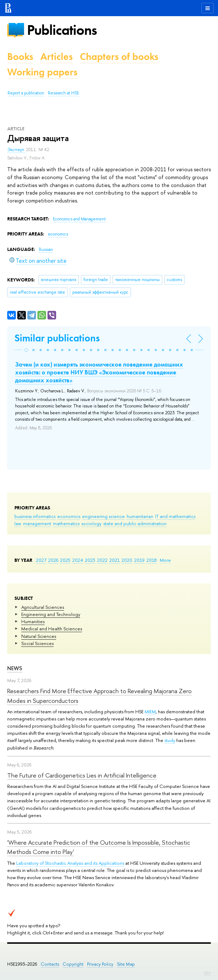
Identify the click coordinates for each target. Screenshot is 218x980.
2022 (102, 560)
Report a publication (26, 93)
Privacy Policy (100, 964)
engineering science (103, 516)
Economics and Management (79, 219)
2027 (41, 560)
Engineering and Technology (51, 614)
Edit (208, 973)
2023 (90, 560)
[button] (26, 350)
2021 (115, 560)
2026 (53, 560)
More (165, 560)
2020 (127, 560)
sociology (91, 523)
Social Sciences (37, 643)
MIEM (150, 711)
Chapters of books (119, 57)
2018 (152, 560)
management (37, 523)
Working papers (42, 72)
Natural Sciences (39, 636)
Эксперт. (17, 150)
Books (20, 57)
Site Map (126, 964)
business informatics (35, 516)
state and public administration (135, 523)
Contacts (50, 964)
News (15, 668)
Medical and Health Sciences (52, 629)
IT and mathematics (175, 516)
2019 (139, 560)
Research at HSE (63, 93)
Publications (62, 30)
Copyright (73, 964)
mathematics (66, 523)
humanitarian (140, 516)
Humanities (33, 621)
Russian (46, 249)
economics (69, 516)
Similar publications (57, 338)
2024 (78, 560)
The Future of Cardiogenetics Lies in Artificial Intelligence (82, 775)
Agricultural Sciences (43, 607)
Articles (56, 57)
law (18, 523)
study (170, 740)
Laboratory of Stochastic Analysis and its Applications (70, 863)
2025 (65, 560)
